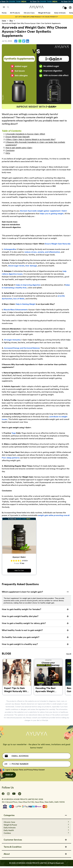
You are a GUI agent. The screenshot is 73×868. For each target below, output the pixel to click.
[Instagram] (8, 795)
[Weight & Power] (36, 827)
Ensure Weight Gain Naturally (18, 137)
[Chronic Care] (36, 824)
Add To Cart (19, 571)
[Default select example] (7, 766)
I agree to (25, 772)
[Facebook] (3, 795)
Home (4, 21)
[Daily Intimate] (36, 829)
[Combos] (36, 835)
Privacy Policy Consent (36, 772)
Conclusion (10, 150)
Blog (11, 21)
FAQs (8, 153)
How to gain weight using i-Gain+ (19, 148)
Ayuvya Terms (18, 772)
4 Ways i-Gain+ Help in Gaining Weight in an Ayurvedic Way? (30, 140)
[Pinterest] (20, 795)
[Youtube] (14, 795)
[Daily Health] (36, 832)
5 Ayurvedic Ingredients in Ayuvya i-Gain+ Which (25, 134)
